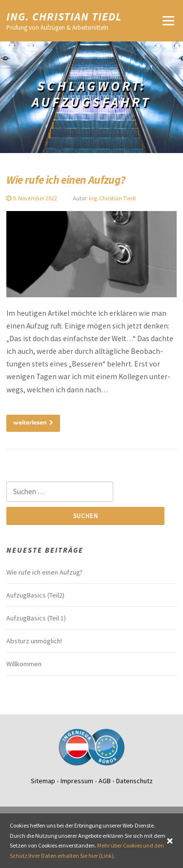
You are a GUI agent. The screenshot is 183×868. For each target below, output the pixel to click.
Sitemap (43, 781)
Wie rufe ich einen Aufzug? (66, 180)
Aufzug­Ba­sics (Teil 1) (36, 618)
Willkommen (24, 664)
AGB (105, 781)
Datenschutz (134, 781)
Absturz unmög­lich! (34, 641)
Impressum (77, 781)
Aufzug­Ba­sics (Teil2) (35, 595)
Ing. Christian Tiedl (64, 16)
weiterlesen (33, 423)
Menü (168, 21)
